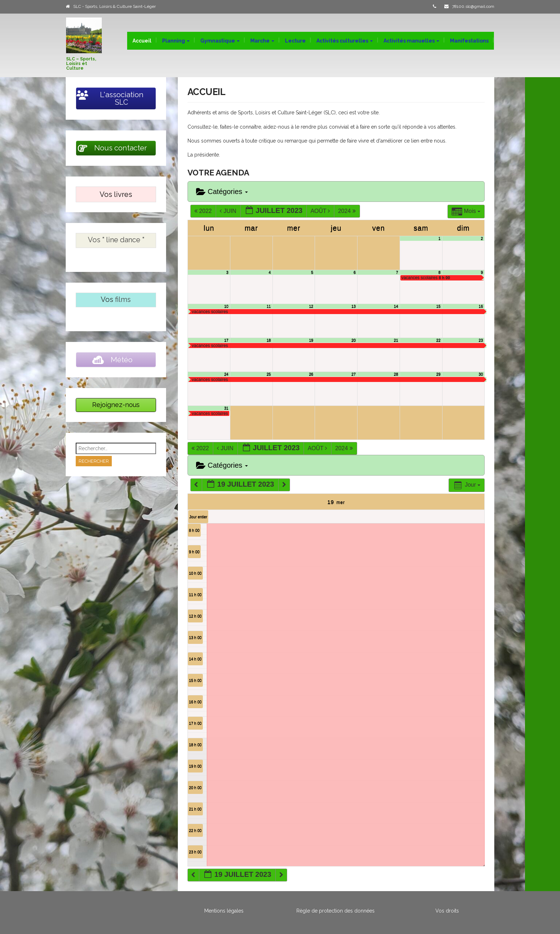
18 (269, 340)
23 (481, 340)
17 (226, 340)
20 (354, 340)
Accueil (142, 41)
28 (396, 374)
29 (439, 374)
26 (311, 374)
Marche (262, 41)
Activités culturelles (345, 41)
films (123, 299)
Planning (176, 41)
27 (354, 374)
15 (439, 306)
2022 (204, 211)
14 (396, 306)
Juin (229, 211)
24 (226, 374)
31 (226, 408)
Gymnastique (220, 41)
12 (311, 306)
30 (481, 374)
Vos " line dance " (116, 240)
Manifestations (469, 41)
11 (269, 306)
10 (226, 306)
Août (321, 211)
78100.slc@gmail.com (473, 6)
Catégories (222, 192)
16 (481, 306)
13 (354, 306)
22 (439, 340)
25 (269, 374)
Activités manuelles (411, 41)
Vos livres (116, 194)
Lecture (295, 41)
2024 (347, 211)
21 (396, 340)
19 (311, 340)
